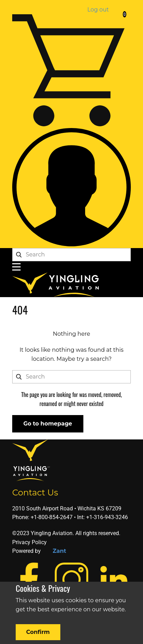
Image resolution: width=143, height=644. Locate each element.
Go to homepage (48, 424)
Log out (98, 10)
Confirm (38, 632)
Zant (59, 551)
